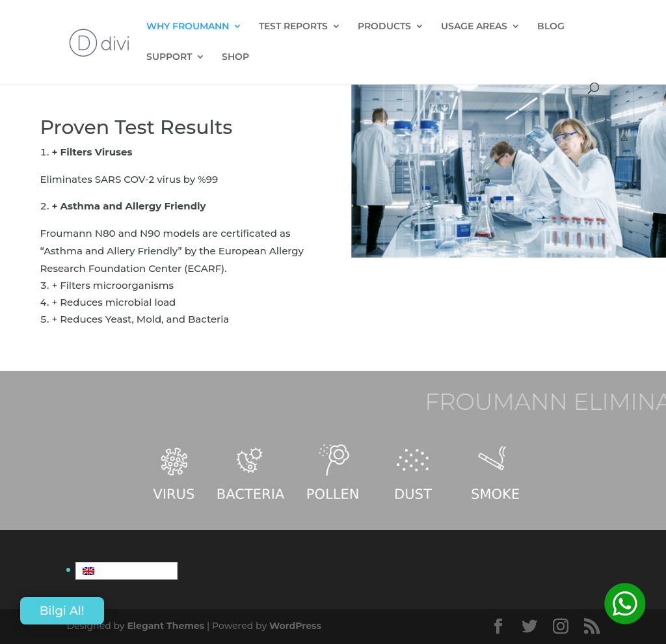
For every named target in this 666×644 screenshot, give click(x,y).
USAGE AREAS (474, 27)
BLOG (551, 27)
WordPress (295, 626)
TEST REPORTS (293, 27)
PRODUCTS (384, 27)
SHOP (235, 57)
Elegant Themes (166, 626)
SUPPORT (169, 57)
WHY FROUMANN (188, 27)
